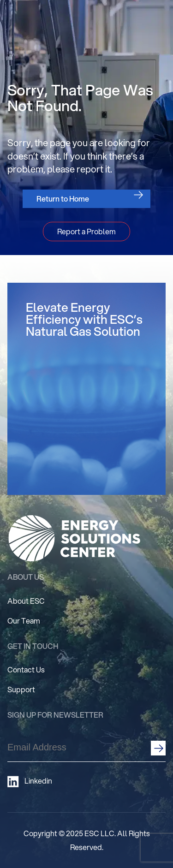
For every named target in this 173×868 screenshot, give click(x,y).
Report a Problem (86, 231)
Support (21, 689)
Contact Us (26, 669)
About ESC (26, 601)
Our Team (24, 621)
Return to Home (63, 199)
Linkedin (30, 782)
